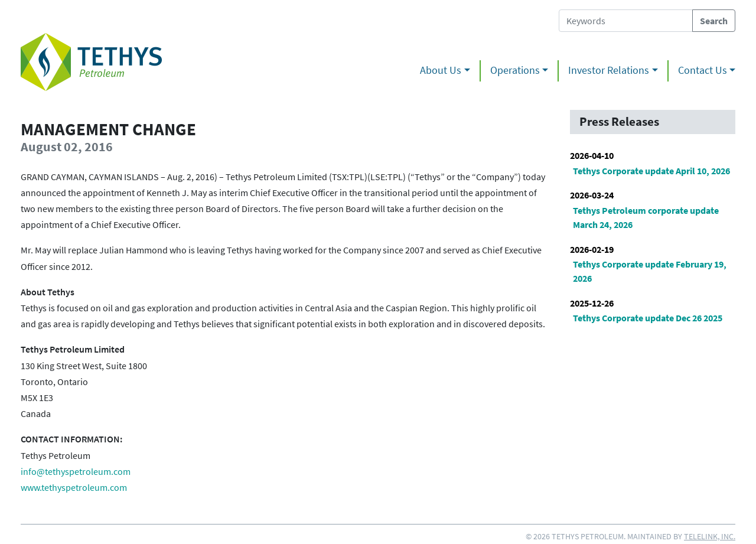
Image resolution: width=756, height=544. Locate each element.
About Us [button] (441, 70)
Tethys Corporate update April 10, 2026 (651, 171)
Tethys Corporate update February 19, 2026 (650, 271)
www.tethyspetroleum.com (74, 487)
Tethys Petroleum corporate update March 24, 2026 (646, 217)
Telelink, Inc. (710, 536)
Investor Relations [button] (609, 70)
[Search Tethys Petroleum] (626, 21)
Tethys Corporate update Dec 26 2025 (648, 318)
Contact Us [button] (703, 70)
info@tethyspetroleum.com (76, 471)
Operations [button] (515, 70)
